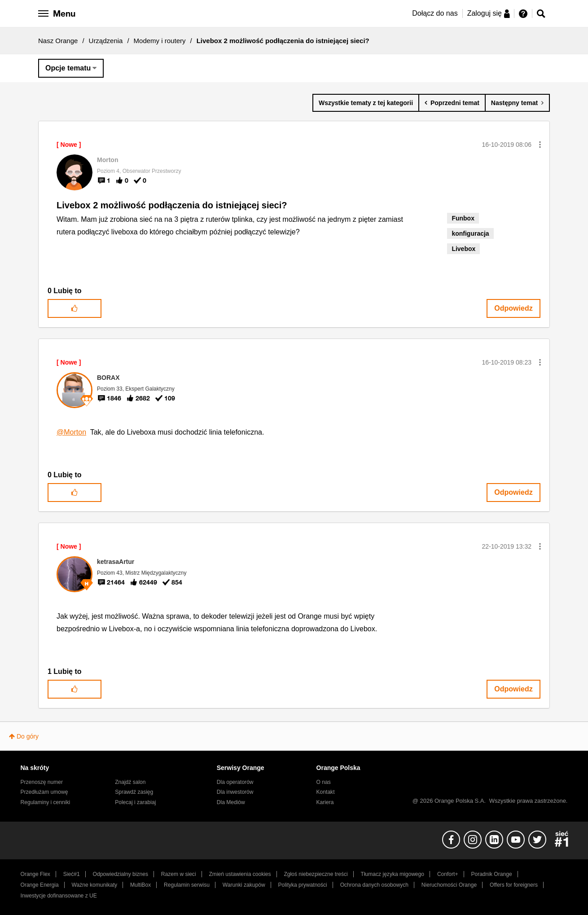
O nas (324, 782)
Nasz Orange (58, 41)
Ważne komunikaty (94, 885)
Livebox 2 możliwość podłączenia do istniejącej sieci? (172, 205)
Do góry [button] (28, 736)
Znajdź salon (130, 782)
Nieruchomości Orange (449, 885)
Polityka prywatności (303, 885)
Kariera (325, 802)
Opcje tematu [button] (68, 68)
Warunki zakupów (244, 885)
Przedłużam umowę (44, 792)
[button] (540, 145)
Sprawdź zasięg (134, 792)
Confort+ (448, 874)
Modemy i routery (160, 41)
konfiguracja (470, 233)
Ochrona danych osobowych (374, 885)
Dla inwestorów (235, 792)
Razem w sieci (179, 874)
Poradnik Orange (491, 874)
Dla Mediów (231, 802)
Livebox (463, 249)
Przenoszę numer (42, 782)
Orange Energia (40, 885)
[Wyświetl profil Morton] (108, 160)
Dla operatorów (235, 782)
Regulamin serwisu (187, 885)
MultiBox (140, 885)
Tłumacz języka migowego (393, 874)
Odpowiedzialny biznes (121, 874)
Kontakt (326, 792)
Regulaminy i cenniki (46, 802)
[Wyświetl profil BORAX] (108, 378)
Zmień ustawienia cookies (240, 874)
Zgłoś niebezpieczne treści (316, 874)
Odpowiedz (513, 308)
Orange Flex (35, 874)
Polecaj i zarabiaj (135, 802)
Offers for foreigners (514, 885)
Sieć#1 (72, 874)
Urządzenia (106, 41)
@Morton (71, 432)
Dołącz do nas (435, 13)
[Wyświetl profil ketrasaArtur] (116, 562)
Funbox (463, 218)
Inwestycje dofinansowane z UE (59, 896)
